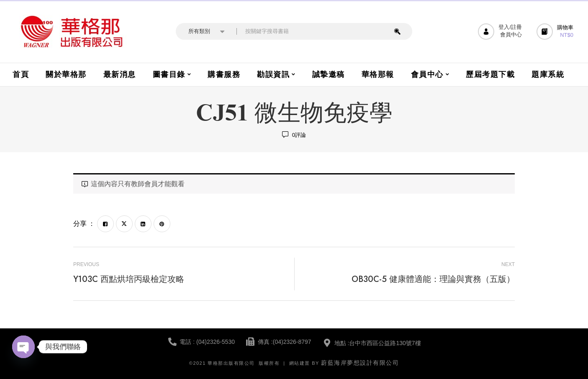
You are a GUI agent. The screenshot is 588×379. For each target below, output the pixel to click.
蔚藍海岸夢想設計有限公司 (360, 363)
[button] (556, 32)
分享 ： (84, 224)
